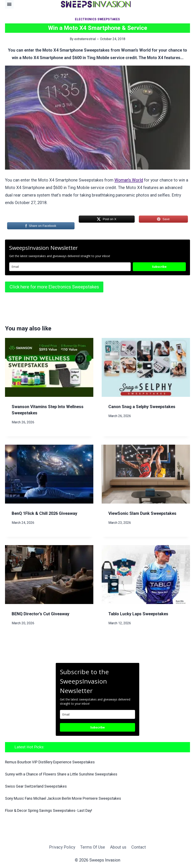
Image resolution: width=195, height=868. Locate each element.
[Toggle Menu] (9, 4)
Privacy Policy (62, 847)
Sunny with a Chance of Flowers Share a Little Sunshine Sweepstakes (65, 774)
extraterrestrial (85, 39)
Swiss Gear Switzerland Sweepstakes (37, 786)
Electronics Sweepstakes (97, 19)
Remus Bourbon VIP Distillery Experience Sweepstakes (53, 762)
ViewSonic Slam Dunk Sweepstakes (142, 513)
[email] (97, 714)
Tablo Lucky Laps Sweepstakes (138, 614)
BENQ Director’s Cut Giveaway (41, 614)
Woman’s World (129, 180)
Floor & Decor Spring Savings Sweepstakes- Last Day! (52, 810)
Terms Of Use (93, 847)
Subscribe (159, 267)
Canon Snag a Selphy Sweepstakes (142, 407)
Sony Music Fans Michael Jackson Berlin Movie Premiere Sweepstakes (67, 798)
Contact (139, 847)
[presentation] (49, 367)
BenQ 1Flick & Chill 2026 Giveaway (44, 513)
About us (118, 847)
